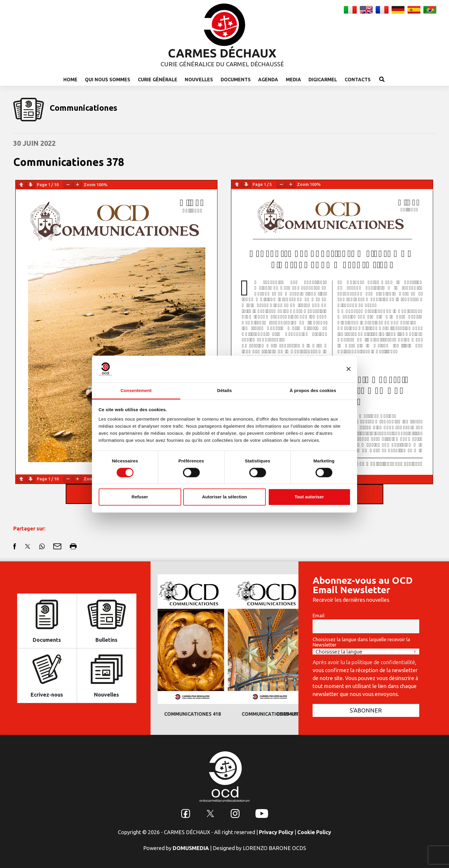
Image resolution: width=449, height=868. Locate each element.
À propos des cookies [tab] (313, 390)
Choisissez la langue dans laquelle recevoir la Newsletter (361, 642)
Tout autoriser (309, 497)
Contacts (358, 80)
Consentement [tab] (136, 390)
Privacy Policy (276, 832)
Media (293, 80)
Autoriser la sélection (225, 497)
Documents (236, 80)
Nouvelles (199, 80)
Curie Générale (158, 80)
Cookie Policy (314, 832)
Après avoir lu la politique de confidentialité (364, 662)
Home (70, 80)
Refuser (140, 497)
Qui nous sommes (108, 80)
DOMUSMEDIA (191, 848)
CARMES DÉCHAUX (222, 53)
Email (318, 616)
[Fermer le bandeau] (349, 369)
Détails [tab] (224, 390)
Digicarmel (323, 80)
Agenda (268, 80)
